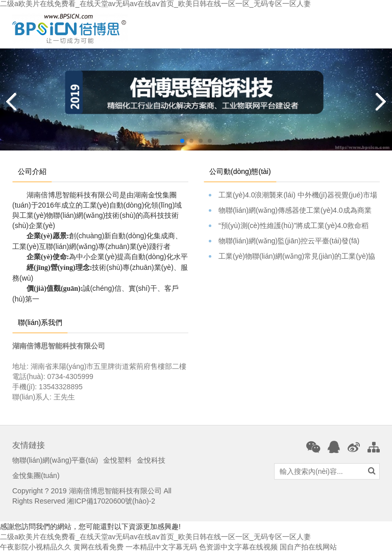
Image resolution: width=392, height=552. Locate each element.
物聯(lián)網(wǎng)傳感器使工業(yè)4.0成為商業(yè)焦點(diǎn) (294, 211)
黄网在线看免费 (99, 547)
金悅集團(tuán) (36, 475)
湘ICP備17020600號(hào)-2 (111, 501)
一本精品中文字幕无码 (161, 547)
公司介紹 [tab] (32, 171)
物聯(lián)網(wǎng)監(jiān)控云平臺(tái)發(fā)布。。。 (294, 241)
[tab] (283, 166)
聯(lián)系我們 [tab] (40, 322)
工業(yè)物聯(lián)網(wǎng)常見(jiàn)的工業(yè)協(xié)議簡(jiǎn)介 (294, 257)
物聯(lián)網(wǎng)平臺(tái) (55, 460)
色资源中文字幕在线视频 (238, 547)
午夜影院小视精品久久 (36, 547)
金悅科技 (151, 460)
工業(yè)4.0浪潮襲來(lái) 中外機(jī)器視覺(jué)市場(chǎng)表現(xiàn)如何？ (294, 195)
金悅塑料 (117, 460)
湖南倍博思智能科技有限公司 (115, 491)
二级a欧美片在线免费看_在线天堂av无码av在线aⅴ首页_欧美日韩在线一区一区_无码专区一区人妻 (155, 537)
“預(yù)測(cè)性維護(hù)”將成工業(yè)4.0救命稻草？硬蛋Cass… (294, 226)
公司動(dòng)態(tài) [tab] (240, 171)
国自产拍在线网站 (308, 547)
